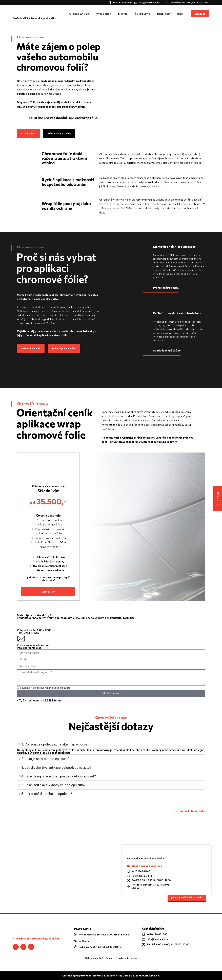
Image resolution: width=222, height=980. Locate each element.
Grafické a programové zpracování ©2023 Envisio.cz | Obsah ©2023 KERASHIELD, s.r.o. (111, 976)
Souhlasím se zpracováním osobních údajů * (46, 688)
